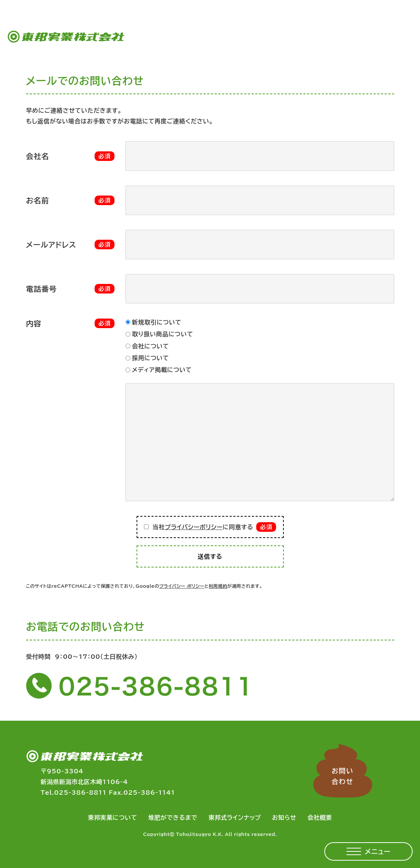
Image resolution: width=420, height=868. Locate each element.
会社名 (38, 156)
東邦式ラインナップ (235, 818)
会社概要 (320, 818)
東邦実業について (113, 818)
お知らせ (284, 818)
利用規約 (218, 586)
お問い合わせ (343, 776)
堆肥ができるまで (173, 818)
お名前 (38, 200)
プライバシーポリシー (194, 527)
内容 (34, 323)
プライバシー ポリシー (182, 586)
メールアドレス (51, 245)
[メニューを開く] (368, 851)
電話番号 (42, 289)
